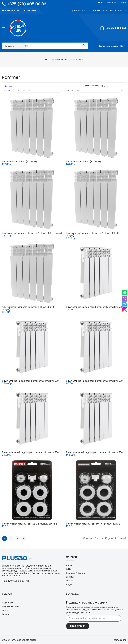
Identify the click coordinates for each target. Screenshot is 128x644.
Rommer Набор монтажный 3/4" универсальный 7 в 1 (94, 524)
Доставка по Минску (108, 46)
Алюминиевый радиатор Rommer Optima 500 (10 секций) (92, 235)
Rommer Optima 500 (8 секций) (83, 162)
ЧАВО (69, 565)
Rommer (78, 60)
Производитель (60, 60)
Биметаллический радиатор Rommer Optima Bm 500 (94, 307)
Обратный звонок (118, 11)
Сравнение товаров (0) (94, 86)
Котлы (5, 610)
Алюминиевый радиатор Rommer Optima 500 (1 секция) (32, 233)
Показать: (70, 91)
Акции (69, 585)
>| (24, 539)
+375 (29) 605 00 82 (27, 4)
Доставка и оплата (116, 3)
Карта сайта (120, 640)
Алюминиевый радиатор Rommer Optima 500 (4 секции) (28, 309)
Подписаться (78, 626)
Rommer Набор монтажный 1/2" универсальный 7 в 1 (29, 524)
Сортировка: (10, 91)
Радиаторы (7, 603)
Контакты (71, 581)
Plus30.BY (7, 11)
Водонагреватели (10, 607)
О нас (100, 3)
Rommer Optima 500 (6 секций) (19, 162)
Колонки (6, 614)
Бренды (70, 577)
